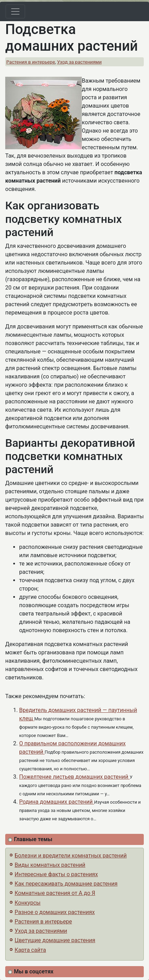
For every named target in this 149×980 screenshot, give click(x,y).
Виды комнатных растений (50, 865)
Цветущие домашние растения (55, 940)
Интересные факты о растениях (56, 874)
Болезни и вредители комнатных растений (71, 856)
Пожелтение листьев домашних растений (74, 777)
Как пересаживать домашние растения (66, 884)
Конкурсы (28, 903)
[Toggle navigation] (15, 11)
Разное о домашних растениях (55, 912)
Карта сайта (30, 950)
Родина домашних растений (57, 802)
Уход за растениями (79, 62)
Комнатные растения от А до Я (55, 893)
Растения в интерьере (31, 62)
